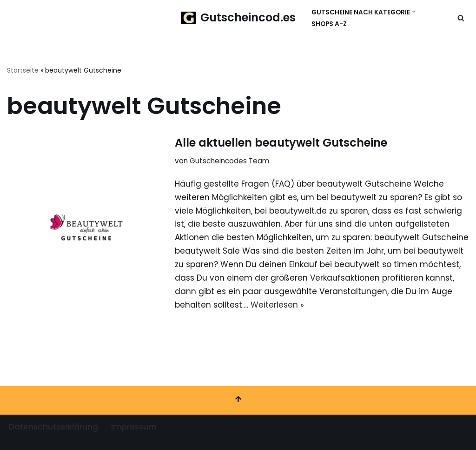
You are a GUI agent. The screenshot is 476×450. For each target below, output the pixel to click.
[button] (414, 12)
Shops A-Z (329, 24)
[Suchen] (461, 18)
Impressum (134, 427)
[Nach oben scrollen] (238, 400)
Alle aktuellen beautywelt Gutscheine (281, 143)
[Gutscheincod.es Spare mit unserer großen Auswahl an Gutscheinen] (238, 18)
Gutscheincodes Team (229, 161)
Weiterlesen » (277, 305)
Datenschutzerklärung (53, 427)
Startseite (23, 70)
